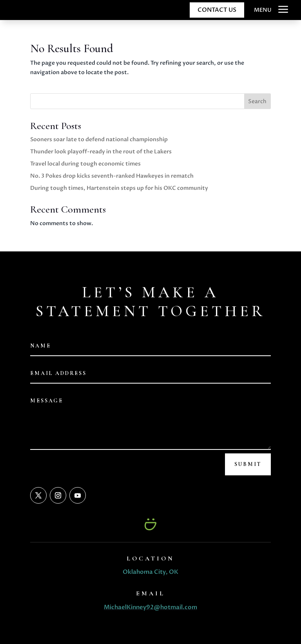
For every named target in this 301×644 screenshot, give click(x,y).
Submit (248, 464)
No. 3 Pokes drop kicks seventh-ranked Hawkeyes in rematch (112, 176)
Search (257, 101)
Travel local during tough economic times (85, 164)
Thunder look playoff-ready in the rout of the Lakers (101, 152)
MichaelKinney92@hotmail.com (150, 607)
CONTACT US (217, 10)
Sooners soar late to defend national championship (99, 139)
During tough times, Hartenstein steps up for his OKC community (119, 188)
